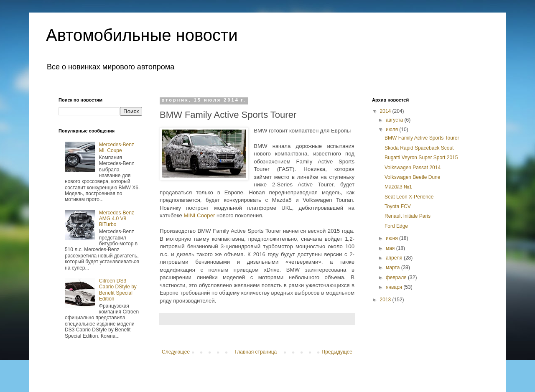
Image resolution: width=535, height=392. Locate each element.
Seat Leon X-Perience (409, 197)
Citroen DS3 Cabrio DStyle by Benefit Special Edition (118, 290)
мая (391, 248)
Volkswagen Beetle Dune (412, 177)
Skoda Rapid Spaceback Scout (419, 148)
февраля (397, 277)
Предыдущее (337, 352)
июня (392, 238)
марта (394, 267)
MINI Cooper (200, 215)
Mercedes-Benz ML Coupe (117, 148)
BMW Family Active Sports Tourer (422, 138)
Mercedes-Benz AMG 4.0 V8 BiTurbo (117, 219)
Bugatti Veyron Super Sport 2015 (421, 158)
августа (395, 120)
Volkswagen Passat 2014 (413, 168)
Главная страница (256, 352)
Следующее (176, 352)
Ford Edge (396, 226)
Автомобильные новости (142, 35)
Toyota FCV (398, 206)
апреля (395, 258)
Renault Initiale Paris (408, 216)
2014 (386, 111)
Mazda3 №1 (398, 187)
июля (392, 130)
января (395, 287)
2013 (386, 300)
